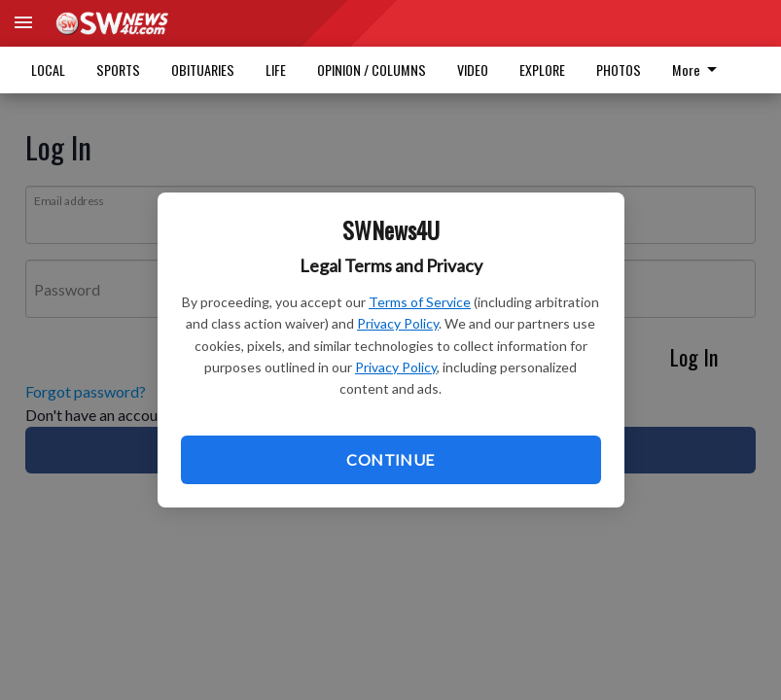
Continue (390, 459)
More (698, 70)
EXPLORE (542, 70)
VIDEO (473, 70)
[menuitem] (700, 70)
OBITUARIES (203, 70)
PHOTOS (619, 70)
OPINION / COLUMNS (372, 70)
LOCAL (48, 70)
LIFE (276, 70)
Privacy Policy (398, 323)
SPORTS (118, 70)
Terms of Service (420, 302)
